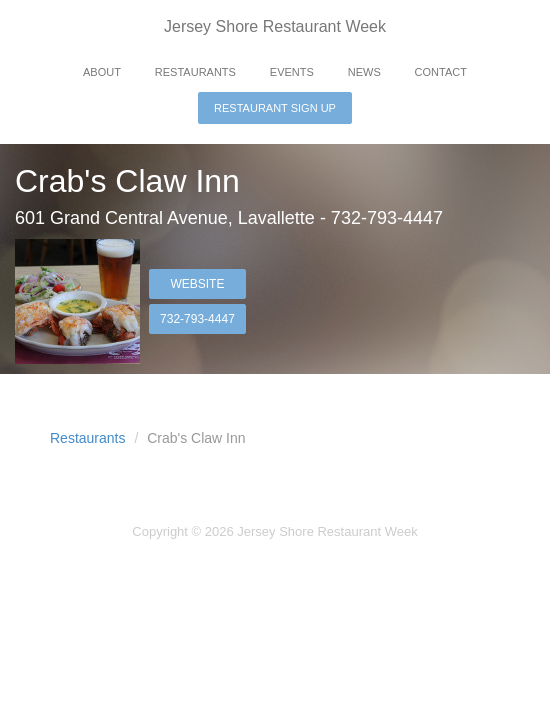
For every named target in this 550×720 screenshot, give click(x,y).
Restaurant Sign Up (275, 108)
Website (197, 284)
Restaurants (195, 72)
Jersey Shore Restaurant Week (275, 26)
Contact (441, 72)
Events (292, 72)
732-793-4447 (197, 319)
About (102, 72)
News (364, 72)
